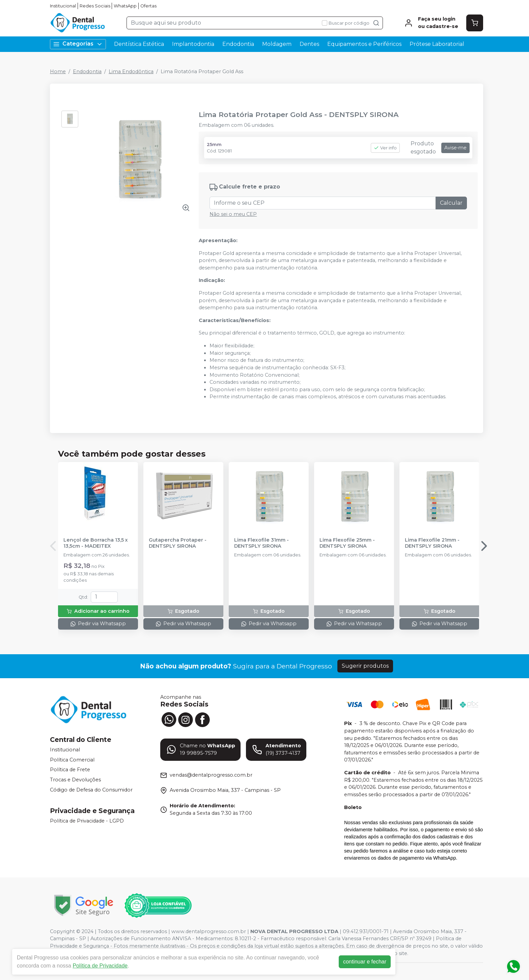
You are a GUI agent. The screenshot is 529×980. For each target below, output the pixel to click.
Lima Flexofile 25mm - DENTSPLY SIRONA (347, 543)
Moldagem (277, 44)
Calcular (451, 203)
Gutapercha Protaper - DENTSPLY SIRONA (178, 543)
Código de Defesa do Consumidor (91, 790)
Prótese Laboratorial (437, 44)
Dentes (309, 44)
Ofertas (148, 6)
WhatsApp (125, 6)
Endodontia (238, 44)
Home (58, 71)
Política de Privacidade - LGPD (87, 821)
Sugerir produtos (365, 666)
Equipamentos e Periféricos (364, 44)
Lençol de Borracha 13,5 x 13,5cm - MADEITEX (96, 543)
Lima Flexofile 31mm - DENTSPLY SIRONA (261, 543)
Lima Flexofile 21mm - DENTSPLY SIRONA (432, 543)
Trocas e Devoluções (75, 780)
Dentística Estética (139, 44)
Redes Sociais (95, 6)
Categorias (78, 44)
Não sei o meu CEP (233, 214)
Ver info (385, 148)
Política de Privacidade (101, 966)
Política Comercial (72, 760)
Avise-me (455, 148)
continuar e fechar (366, 962)
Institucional (63, 6)
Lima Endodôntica (131, 71)
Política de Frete (70, 770)
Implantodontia (193, 44)
